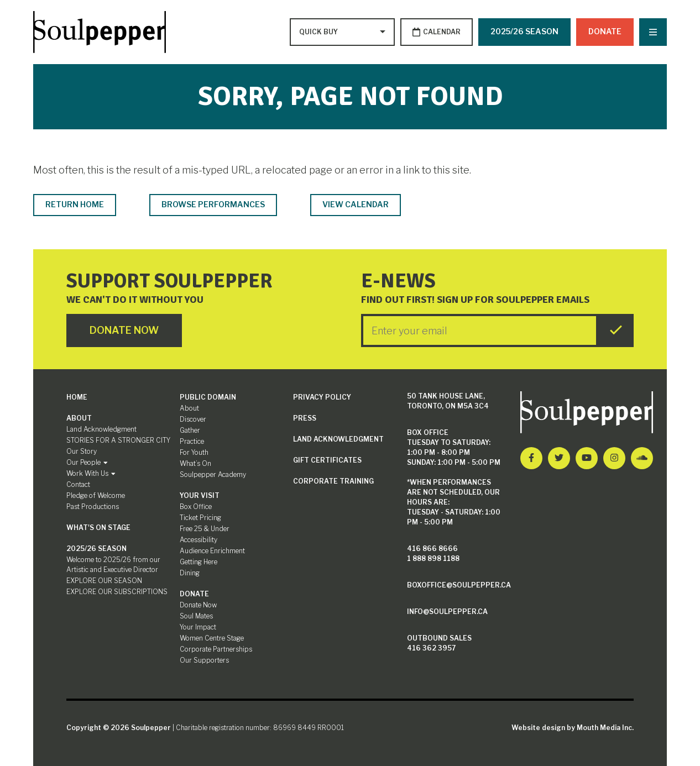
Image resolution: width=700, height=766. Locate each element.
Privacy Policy (322, 397)
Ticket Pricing (200, 518)
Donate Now (198, 605)
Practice (192, 441)
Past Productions (93, 507)
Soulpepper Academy (213, 474)
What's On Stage (98, 528)
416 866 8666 (432, 549)
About (79, 418)
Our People (87, 462)
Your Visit (200, 495)
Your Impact (198, 627)
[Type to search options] (320, 32)
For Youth (194, 452)
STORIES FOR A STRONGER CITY (118, 440)
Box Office (196, 507)
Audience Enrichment (212, 551)
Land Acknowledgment (101, 429)
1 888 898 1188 (433, 558)
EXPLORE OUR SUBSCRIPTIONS (117, 592)
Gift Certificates (327, 460)
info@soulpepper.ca (447, 612)
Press (305, 418)
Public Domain (208, 397)
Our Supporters (204, 660)
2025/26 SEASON (524, 31)
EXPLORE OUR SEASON (104, 581)
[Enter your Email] (480, 330)
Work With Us (91, 473)
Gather (190, 430)
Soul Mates (196, 616)
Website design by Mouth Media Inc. (573, 728)
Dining (190, 573)
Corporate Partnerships (216, 649)
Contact (78, 484)
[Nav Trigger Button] (653, 32)
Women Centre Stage (212, 638)
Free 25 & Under (205, 529)
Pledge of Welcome (96, 495)
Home (77, 397)
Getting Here (198, 562)
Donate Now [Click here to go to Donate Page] (124, 330)
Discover (193, 419)
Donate (605, 31)
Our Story (82, 451)
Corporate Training (333, 481)
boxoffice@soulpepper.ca (459, 585)
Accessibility (198, 540)
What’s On (195, 463)
